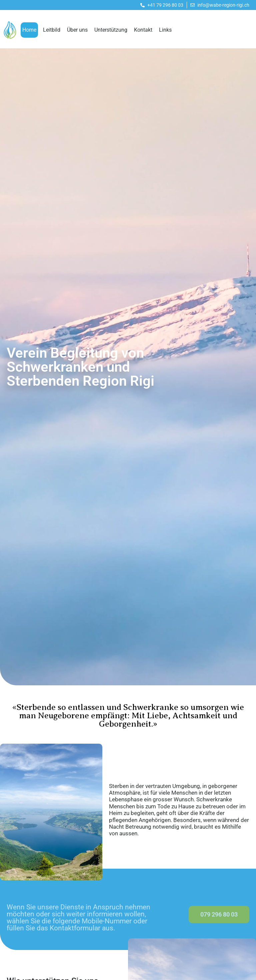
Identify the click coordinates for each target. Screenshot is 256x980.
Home (29, 30)
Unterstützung (111, 30)
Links (165, 30)
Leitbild (52, 30)
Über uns (77, 30)
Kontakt (143, 30)
